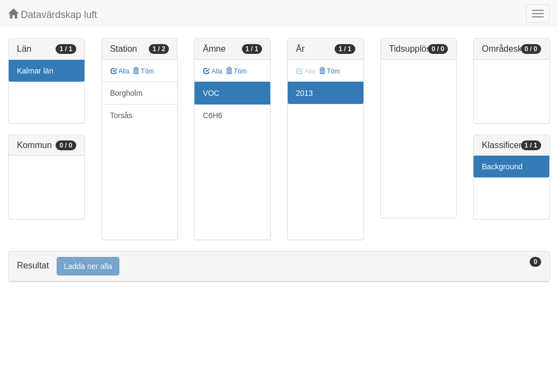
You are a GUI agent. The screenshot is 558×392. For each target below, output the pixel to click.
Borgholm (126, 93)
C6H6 (213, 115)
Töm (143, 71)
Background (502, 167)
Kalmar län (35, 71)
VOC (211, 93)
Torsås (121, 115)
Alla (120, 71)
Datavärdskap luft (53, 14)
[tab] (279, 267)
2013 (304, 93)
